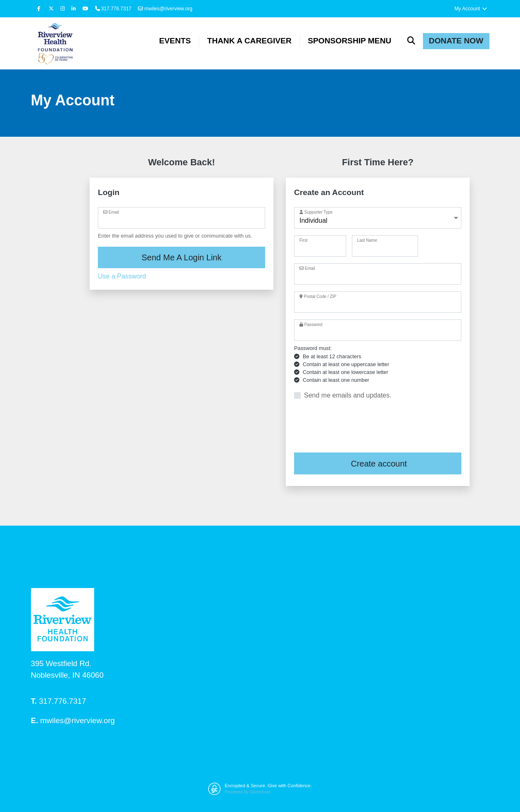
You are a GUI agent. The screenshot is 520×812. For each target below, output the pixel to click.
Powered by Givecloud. (248, 792)
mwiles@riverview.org (165, 9)
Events (175, 41)
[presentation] (357, 427)
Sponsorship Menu (349, 41)
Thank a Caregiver (249, 41)
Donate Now (456, 41)
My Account (471, 9)
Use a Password (122, 277)
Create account (378, 464)
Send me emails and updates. (348, 396)
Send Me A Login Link (182, 257)
